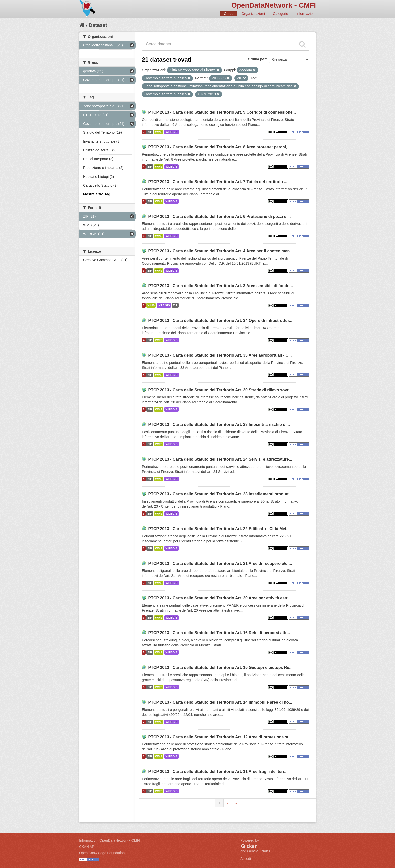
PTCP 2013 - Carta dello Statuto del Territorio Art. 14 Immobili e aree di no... (220, 702)
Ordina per (257, 59)
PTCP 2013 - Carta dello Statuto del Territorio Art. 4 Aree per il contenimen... (221, 251)
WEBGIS (172, 132)
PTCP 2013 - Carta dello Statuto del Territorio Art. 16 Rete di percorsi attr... (219, 633)
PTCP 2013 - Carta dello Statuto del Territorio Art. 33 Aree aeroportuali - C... (220, 355)
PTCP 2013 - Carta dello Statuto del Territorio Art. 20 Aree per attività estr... (219, 598)
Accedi (246, 859)
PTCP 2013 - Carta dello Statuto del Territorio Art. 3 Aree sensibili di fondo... (220, 286)
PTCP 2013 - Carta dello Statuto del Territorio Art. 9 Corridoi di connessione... (222, 112)
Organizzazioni (253, 14)
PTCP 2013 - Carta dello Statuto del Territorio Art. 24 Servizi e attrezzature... (220, 459)
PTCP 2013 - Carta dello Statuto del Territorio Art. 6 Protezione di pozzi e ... (219, 216)
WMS (159, 132)
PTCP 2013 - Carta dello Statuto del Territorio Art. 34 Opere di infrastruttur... (220, 320)
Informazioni (306, 14)
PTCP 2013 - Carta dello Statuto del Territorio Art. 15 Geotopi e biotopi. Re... (220, 667)
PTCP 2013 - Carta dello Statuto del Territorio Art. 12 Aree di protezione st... (220, 737)
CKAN (249, 846)
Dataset (98, 25)
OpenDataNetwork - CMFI (274, 5)
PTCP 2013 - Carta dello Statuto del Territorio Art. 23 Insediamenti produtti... (221, 494)
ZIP (150, 132)
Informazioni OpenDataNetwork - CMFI (110, 840)
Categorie (281, 14)
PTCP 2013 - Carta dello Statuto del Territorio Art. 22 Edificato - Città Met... (219, 529)
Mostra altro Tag (97, 194)
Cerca (229, 14)
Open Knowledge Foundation (102, 853)
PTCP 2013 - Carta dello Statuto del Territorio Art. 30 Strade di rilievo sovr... (220, 390)
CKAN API (87, 847)
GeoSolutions (259, 851)
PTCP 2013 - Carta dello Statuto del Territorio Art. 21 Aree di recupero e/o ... (220, 563)
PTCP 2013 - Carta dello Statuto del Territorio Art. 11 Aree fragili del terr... (218, 771)
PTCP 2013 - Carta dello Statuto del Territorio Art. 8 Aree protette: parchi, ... (220, 147)
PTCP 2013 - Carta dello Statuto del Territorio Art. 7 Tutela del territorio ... (218, 182)
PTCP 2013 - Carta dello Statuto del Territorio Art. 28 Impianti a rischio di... (219, 424)
